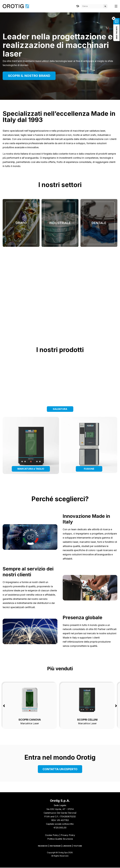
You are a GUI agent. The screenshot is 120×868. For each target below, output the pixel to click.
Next (116, 706)
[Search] (94, 6)
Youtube (78, 846)
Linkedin (67, 846)
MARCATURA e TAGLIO (31, 469)
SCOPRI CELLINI (87, 719)
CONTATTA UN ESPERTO (60, 769)
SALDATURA (60, 409)
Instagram (55, 846)
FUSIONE (89, 469)
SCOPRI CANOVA (30, 719)
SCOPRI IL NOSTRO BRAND (29, 76)
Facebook (43, 846)
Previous (4, 706)
